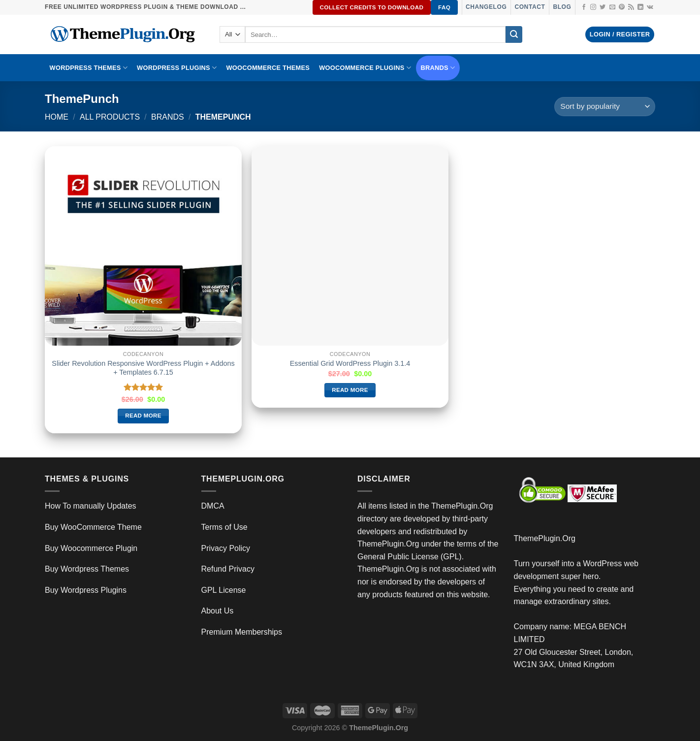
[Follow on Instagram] (593, 7)
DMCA (213, 506)
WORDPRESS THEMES (89, 68)
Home (57, 117)
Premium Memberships (242, 632)
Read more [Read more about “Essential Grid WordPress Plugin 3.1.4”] (350, 390)
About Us (218, 611)
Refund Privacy (228, 569)
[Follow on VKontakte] (650, 7)
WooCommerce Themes (268, 68)
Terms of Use (224, 527)
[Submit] (514, 34)
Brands (168, 117)
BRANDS (438, 68)
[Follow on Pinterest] (622, 7)
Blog (562, 7)
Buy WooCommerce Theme (93, 527)
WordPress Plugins (177, 68)
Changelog (486, 7)
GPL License (224, 590)
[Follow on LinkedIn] (640, 7)
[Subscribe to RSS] (631, 7)
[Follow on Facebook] (584, 7)
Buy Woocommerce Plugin (91, 548)
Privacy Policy (226, 548)
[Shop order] (605, 107)
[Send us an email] (612, 7)
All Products (110, 117)
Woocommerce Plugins (365, 68)
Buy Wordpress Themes (87, 569)
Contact (530, 7)
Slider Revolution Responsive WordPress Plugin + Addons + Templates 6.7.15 (143, 368)
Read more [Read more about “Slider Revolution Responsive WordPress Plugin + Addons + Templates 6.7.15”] (143, 416)
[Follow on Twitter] (603, 7)
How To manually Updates (91, 506)
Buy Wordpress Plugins (86, 590)
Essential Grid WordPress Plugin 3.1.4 (350, 363)
